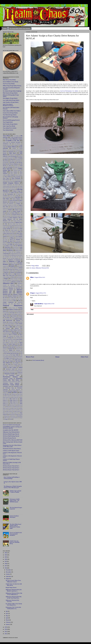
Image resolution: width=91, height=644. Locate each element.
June (7, 614)
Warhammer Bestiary (10, 377)
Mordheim (19, 273)
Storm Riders (18, 347)
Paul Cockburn (18, 311)
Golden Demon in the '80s (8, 233)
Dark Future (6, 199)
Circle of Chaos (10, 182)
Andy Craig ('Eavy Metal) (9, 126)
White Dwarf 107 (15, 397)
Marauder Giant (12, 263)
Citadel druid (18, 185)
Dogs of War (18, 202)
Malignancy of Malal (14, 261)
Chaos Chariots (14, 174)
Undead (20, 367)
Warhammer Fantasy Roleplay (11, 385)
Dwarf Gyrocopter (13, 208)
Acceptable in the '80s (12, 141)
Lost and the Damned (13, 258)
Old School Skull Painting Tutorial (11, 436)
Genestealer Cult (17, 227)
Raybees (9, 319)
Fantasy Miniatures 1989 (9, 219)
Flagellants (5, 226)
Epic (20, 213)
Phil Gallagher (20, 313)
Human (4, 243)
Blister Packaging (19, 158)
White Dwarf (20, 394)
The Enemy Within (14, 355)
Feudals (4, 222)
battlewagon (12, 155)
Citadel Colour (18, 182)
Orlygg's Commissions (8, 302)
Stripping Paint (11, 349)
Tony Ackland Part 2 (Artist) (10, 128)
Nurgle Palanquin (14, 279)
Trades (9, 364)
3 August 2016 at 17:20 (49, 304)
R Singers (32, 293)
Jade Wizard (16, 247)
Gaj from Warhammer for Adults (69, 91)
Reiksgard (11, 322)
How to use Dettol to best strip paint (12, 425)
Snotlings (10, 338)
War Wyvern (7, 372)
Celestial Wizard (17, 170)
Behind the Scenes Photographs (10, 156)
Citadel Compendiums (8, 185)
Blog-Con (7, 159)
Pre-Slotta (7, 318)
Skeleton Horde (7, 333)
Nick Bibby (5, 274)
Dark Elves (18, 197)
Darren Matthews (16, 199)
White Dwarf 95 (15, 413)
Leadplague (18, 252)
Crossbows (5, 196)
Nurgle (6, 279)
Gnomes (7, 230)
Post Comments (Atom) (38, 360)
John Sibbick (16, 249)
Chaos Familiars (19, 175)
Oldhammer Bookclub (16, 282)
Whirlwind (13, 394)
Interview (20, 246)
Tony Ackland (6, 363)
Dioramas (11, 202)
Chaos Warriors (6, 180)
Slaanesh (14, 333)
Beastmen (19, 155)
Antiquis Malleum (12, 147)
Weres (6, 393)
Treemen (5, 366)
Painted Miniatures (13, 306)
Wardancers (13, 372)
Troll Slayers (11, 366)
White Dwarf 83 (9, 411)
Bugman (14, 169)
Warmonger (5, 391)
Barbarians (11, 152)
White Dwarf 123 (9, 407)
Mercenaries (7, 268)
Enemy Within (14, 213)
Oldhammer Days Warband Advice (11, 432)
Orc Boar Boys (13, 298)
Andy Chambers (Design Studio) (11, 102)
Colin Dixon (13, 189)
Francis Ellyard (12, 226)
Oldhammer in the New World (9, 287)
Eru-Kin (9, 215)
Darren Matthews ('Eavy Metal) (11, 82)
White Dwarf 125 (6, 408)
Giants (21, 229)
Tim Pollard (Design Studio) (10, 115)
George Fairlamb (7, 229)
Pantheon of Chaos (13, 310)
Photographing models (16, 314)
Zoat (11, 419)
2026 (6, 553)
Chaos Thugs (6, 178)
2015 (6, 627)
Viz (22, 371)
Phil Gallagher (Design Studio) (10, 98)
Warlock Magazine (16, 390)
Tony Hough (15, 363)
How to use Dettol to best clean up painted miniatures (16, 534)
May (7, 616)
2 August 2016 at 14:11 (40, 277)
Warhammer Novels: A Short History (12, 449)
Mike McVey (20, 271)
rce (13, 319)
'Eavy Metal (6, 136)
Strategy (5, 349)
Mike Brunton (13, 271)
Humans (9, 243)
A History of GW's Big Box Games (11, 451)
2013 (6, 632)
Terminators (5, 352)
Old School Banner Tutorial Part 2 (11, 468)
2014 (6, 629)
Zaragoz (6, 419)
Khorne (11, 250)
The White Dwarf (17, 360)
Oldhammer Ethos (8, 283)
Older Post (84, 357)
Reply (31, 288)
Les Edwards (5, 255)
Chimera (13, 180)
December (9, 570)
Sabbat (17, 327)
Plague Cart (5, 316)
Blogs (12, 159)
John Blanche (9, 249)
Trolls (16, 366)
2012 (6, 634)
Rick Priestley (19, 324)
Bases (17, 152)
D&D (17, 196)
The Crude (20, 352)
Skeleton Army (19, 332)
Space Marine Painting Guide (14, 341)
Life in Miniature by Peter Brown (16, 255)
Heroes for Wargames (15, 240)
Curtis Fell (12, 196)
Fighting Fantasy (19, 222)
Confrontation (10, 194)
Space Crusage (6, 339)
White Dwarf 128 (15, 408)
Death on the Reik (13, 201)
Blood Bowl (5, 161)
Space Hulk (13, 339)
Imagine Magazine (19, 244)
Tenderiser (18, 350)
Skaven (13, 332)
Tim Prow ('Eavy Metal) (9, 84)
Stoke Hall (11, 347)
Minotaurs (6, 273)
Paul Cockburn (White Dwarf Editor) (12, 111)
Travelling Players (17, 364)
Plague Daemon (13, 316)
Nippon (9, 277)
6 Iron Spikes (16, 136)
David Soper (5, 201)
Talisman (11, 350)
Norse (13, 277)
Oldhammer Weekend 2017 (13, 296)
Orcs (15, 301)
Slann (20, 333)
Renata (16, 322)
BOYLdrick (16, 166)
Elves (4, 213)
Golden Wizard (7, 235)
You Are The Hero (14, 418)
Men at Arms (20, 266)
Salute (21, 327)
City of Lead (20, 188)
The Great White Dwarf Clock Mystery (20, 28)
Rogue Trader (8, 325)
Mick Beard (10, 269)
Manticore (5, 263)
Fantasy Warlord (17, 221)
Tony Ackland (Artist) (8, 130)
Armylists (14, 148)
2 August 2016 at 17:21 (41, 293)
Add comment (30, 314)
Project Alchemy (15, 318)
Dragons (18, 204)
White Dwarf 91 (18, 411)
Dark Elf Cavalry (10, 197)
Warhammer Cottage (8, 379)
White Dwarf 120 (13, 405)
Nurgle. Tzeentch (12, 280)
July (7, 611)
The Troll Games (8, 360)
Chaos (5, 172)
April (7, 618)
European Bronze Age (17, 215)
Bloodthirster (13, 161)
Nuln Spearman (19, 277)
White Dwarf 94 (6, 413)
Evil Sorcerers (7, 216)
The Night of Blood (19, 358)
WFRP (10, 393)
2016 (6, 568)
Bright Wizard (18, 167)
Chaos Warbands (16, 178)
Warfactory (20, 372)
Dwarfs (10, 210)
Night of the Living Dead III (9, 276)
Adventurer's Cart (7, 144)
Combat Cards (14, 193)
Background (18, 150)
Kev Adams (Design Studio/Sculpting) (12, 91)
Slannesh (5, 335)
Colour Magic (6, 193)
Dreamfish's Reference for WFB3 (10, 205)
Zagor (21, 418)
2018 (6, 564)
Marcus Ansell (14, 265)
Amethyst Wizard (6, 145)
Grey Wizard (12, 236)
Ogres (18, 280)
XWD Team (7, 418)
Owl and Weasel (15, 304)
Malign (4, 261)
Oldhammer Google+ (15, 285)
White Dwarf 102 (17, 396)
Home (5, 28)
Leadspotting (6, 254)
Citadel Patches (14, 186)
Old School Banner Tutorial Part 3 (11, 470)
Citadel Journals (6, 186)
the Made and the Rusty (18, 357)
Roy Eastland (6, 327)
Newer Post (30, 357)
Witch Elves (13, 416)
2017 (6, 566)
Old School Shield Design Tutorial (11, 434)
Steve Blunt (20, 344)
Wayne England (13, 391)
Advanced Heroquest (16, 142)
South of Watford (17, 338)
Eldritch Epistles (17, 211)
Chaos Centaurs (14, 172)
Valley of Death (11, 371)
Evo (20, 216)
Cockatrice (6, 189)
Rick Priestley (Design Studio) (10, 124)
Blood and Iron (18, 159)
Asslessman (11, 150)
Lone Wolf (14, 257)
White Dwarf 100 (8, 396)
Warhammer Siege (10, 388)
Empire (9, 213)
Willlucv (32, 277)
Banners (5, 152)
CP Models (18, 194)
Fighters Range (11, 222)
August (8, 579)
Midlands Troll (18, 269)
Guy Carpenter (19, 236)
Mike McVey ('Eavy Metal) (9, 80)
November (9, 572)
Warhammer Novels (7, 386)
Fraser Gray (19, 226)
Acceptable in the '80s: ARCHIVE (11, 430)
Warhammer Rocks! (18, 386)
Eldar (10, 211)
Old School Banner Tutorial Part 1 (11, 466)
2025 (6, 555)
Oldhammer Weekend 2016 (42, 268)
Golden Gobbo (19, 233)
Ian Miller (10, 244)
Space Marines (6, 343)
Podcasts (20, 316)
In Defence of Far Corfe (10, 246)
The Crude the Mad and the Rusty (12, 353)
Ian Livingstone (16, 243)
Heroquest (5, 241)
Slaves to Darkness (13, 335)
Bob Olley (12, 163)
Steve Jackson (15, 346)
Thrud (4, 361)
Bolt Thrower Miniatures (13, 164)
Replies (34, 301)
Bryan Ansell (6, 169)
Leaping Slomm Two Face (16, 254)
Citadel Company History (11, 183)
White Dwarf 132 (12, 410)
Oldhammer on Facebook (14, 288)
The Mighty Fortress (9, 358)
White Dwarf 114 (14, 401)
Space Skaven (14, 343)
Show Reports (6, 332)
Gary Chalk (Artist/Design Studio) (11, 100)
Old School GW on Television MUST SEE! (13, 440)
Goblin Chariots (14, 230)
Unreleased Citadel (10, 369)
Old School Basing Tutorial (9, 438)
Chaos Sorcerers (17, 177)
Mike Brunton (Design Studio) (10, 93)
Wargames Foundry (10, 374)
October (8, 574)
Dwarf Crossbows (14, 207)
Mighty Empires (6, 271)
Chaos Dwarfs (11, 175)
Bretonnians (10, 167)
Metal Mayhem (14, 268)
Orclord (10, 301)
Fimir (6, 224)
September (9, 576)
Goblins (19, 232)
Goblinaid (13, 232)
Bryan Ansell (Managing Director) (11, 120)
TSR (20, 366)
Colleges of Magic (17, 191)
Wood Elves (20, 416)
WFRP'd (15, 393)
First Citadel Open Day (15, 224)
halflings (12, 238)
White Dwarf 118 (14, 404)
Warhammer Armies (14, 375)
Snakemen (11, 336)
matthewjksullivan (39, 304)
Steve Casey (7, 346)
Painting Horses (12, 308)
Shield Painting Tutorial (15, 330)
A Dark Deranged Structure (16, 137)
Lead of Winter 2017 (9, 252)
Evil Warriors (15, 216)
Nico (11, 274)
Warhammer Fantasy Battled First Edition (12, 382)
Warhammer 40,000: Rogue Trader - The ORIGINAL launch (15, 501)
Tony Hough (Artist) (8, 122)
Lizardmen (7, 257)
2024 (6, 557)
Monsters (12, 273)
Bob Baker (19, 161)
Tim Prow (18, 361)
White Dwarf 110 (13, 399)
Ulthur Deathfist (13, 368)
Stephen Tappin (12, 344)
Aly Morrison (17, 144)
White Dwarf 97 (12, 415)
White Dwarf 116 (14, 402)
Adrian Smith (6, 142)
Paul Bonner (11, 311)
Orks (20, 301)
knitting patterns (19, 251)
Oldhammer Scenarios (8, 290)
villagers (18, 371)
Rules (11, 327)
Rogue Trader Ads (17, 325)
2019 (6, 561)
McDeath (11, 266)
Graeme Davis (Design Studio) (10, 113)
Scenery (8, 328)
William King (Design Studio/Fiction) (12, 86)
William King (7, 416)
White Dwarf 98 (19, 415)
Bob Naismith (6, 163)
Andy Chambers (15, 145)
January (8, 624)
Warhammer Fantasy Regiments (11, 383)
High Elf (12, 241)
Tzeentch (5, 368)
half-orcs (6, 238)
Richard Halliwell (11, 324)
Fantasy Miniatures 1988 (15, 218)
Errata (4, 215)
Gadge (4, 227)
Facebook (5, 218)
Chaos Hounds (8, 177)
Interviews (7, 247)
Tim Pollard (10, 361)
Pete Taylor (12, 313)
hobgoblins (18, 241)
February (8, 622)
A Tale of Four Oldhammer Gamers (13, 139)
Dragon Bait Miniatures (8, 204)
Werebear (20, 391)
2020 (6, 559)
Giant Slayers (15, 229)
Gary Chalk (10, 227)
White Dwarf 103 (6, 397)
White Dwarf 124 (18, 407)
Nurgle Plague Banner (11, 588)
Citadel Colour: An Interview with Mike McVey (15, 542)
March (8, 620)
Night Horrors (17, 274)
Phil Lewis (7, 314)
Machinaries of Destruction (14, 260)
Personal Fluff (6, 313)
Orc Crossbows (12, 299)
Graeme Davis (15, 235)
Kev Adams (32, 268)
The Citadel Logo (13, 352)
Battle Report (13, 153)
